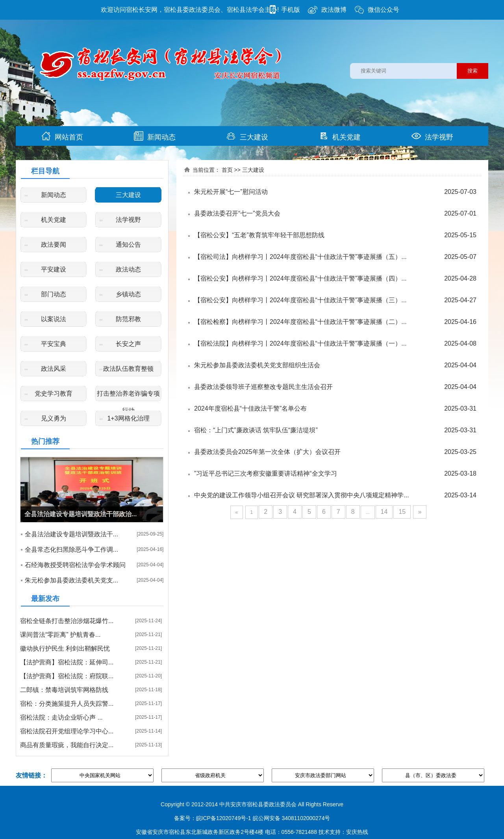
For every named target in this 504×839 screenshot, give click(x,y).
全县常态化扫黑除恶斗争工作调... (71, 550)
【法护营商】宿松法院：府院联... (67, 676)
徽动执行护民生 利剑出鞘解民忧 (65, 648)
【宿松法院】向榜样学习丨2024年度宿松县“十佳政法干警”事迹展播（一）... (300, 343)
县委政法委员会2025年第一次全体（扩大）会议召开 (267, 452)
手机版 (284, 10)
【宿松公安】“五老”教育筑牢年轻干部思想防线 (259, 235)
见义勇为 (54, 418)
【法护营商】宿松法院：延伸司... (67, 662)
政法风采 (54, 369)
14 (384, 512)
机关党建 (340, 136)
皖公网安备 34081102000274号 (292, 818)
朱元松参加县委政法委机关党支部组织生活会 (257, 365)
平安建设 (54, 269)
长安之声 (128, 344)
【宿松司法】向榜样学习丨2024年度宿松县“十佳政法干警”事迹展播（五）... (300, 257)
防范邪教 (128, 319)
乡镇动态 (128, 294)
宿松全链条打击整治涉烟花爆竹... (67, 621)
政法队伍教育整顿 (128, 369)
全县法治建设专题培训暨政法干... (71, 534)
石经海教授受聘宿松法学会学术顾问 (75, 565)
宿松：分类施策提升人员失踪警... (67, 704)
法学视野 (432, 136)
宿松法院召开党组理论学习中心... (67, 731)
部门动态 (54, 294)
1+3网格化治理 (128, 418)
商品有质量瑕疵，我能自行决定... (67, 745)
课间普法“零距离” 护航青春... (60, 635)
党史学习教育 (54, 393)
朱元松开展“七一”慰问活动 (231, 192)
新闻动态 (155, 136)
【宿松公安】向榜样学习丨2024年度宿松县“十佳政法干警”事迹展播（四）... (300, 278)
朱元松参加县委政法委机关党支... (71, 580)
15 (402, 512)
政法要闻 (54, 245)
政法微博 (327, 10)
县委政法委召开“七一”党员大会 (237, 213)
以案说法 (54, 319)
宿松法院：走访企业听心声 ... (61, 717)
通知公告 (128, 245)
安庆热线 (357, 832)
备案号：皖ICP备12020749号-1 (213, 818)
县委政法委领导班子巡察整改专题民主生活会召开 (263, 387)
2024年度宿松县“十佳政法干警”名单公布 (250, 408)
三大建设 (247, 136)
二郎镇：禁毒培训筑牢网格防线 (64, 690)
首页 (227, 170)
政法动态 (128, 269)
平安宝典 (54, 344)
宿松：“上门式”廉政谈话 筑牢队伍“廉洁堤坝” (256, 430)
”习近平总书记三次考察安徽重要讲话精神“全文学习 (266, 473)
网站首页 (62, 136)
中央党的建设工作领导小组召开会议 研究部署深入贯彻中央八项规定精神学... (302, 495)
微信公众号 (377, 10)
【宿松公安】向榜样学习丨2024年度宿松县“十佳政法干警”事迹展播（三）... (300, 300)
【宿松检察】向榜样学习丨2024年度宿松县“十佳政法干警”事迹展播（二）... (300, 322)
